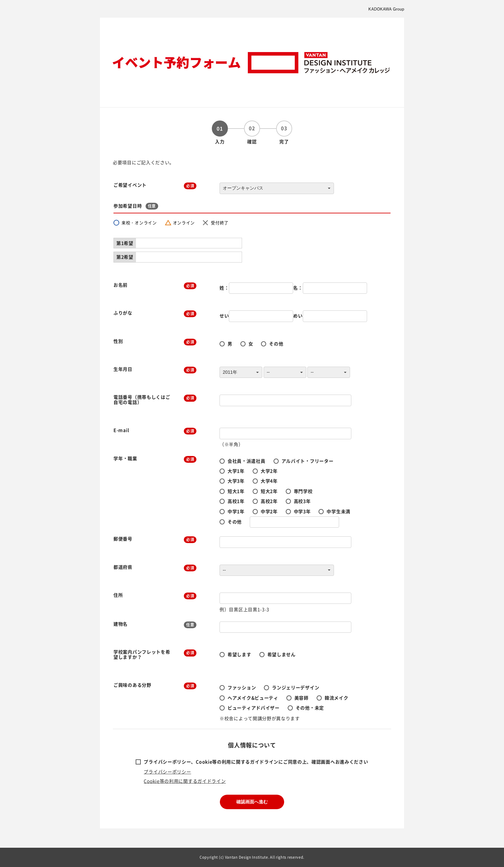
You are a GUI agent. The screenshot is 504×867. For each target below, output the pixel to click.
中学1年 (236, 511)
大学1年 (236, 471)
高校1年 (236, 501)
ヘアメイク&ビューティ (253, 698)
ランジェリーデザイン (296, 687)
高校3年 (302, 501)
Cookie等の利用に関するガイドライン (185, 781)
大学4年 (269, 481)
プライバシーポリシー (167, 772)
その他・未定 (310, 708)
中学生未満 (338, 511)
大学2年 (269, 471)
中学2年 (269, 511)
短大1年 (236, 491)
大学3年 (236, 481)
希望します (239, 654)
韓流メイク (337, 698)
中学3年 (302, 511)
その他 (276, 344)
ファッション (242, 687)
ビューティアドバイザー (254, 708)
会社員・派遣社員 (247, 461)
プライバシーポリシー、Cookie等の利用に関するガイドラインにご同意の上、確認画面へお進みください (256, 762)
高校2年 (269, 501)
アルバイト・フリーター (308, 461)
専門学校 (303, 491)
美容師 (301, 698)
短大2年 (269, 491)
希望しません (282, 654)
